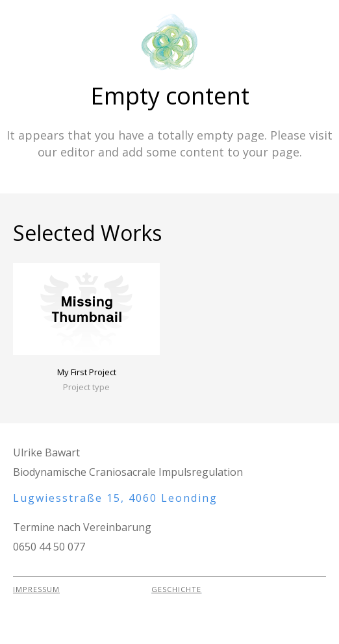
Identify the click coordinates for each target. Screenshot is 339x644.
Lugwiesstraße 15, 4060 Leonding (115, 498)
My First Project (87, 372)
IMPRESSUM (36, 589)
